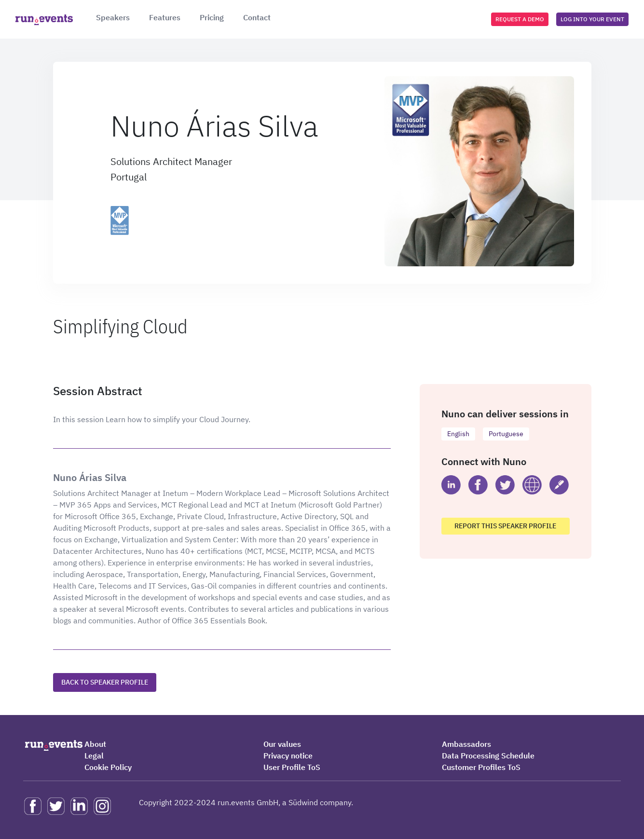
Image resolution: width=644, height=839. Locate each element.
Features (165, 17)
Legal (94, 756)
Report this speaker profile (505, 526)
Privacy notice (288, 756)
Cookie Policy (108, 767)
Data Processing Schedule (488, 756)
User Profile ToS (292, 767)
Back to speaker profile (105, 682)
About (95, 744)
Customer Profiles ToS (481, 767)
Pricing (212, 17)
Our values (282, 744)
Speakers (113, 17)
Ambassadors (466, 744)
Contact (257, 17)
